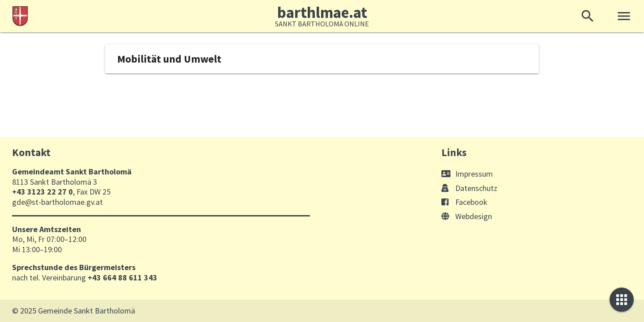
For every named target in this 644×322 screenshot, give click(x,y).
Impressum (467, 174)
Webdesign (467, 216)
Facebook (464, 202)
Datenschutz (469, 188)
